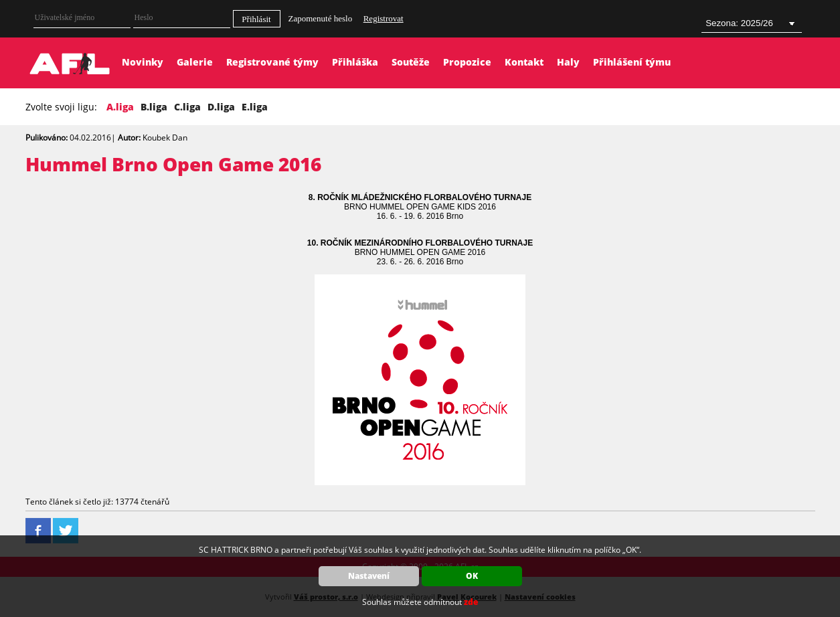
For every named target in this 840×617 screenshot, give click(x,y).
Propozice (467, 62)
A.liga (120, 107)
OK (472, 576)
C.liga (187, 107)
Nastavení (369, 576)
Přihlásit (256, 19)
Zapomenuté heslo (321, 18)
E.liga (255, 107)
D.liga (221, 107)
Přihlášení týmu (632, 62)
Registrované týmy (272, 62)
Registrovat (384, 18)
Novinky (143, 62)
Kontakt (524, 62)
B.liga (154, 107)
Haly (568, 62)
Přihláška (355, 62)
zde (471, 602)
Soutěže (411, 62)
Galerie (195, 62)
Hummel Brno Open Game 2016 (173, 164)
